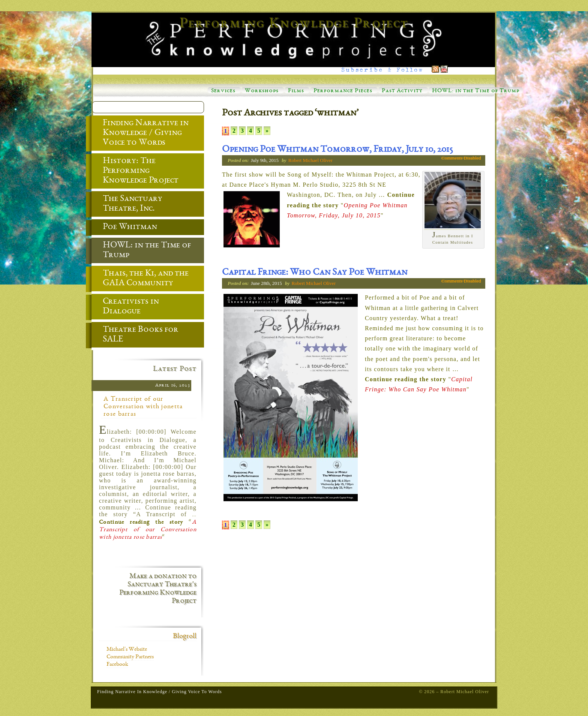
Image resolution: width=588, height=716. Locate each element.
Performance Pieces (343, 91)
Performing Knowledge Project (294, 24)
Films (296, 91)
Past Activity (402, 91)
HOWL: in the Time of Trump (476, 91)
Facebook (117, 665)
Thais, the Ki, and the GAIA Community (140, 279)
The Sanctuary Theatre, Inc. (127, 204)
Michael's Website (127, 650)
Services (223, 91)
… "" (351, 205)
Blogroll (185, 637)
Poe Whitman (124, 228)
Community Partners (130, 657)
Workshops (262, 91)
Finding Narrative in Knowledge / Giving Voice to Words (140, 133)
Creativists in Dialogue (125, 307)
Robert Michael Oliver (310, 160)
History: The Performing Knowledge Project (135, 171)
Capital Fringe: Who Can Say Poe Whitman (315, 273)
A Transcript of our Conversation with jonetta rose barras (143, 407)
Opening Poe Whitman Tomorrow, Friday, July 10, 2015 (337, 150)
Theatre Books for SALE (135, 335)
